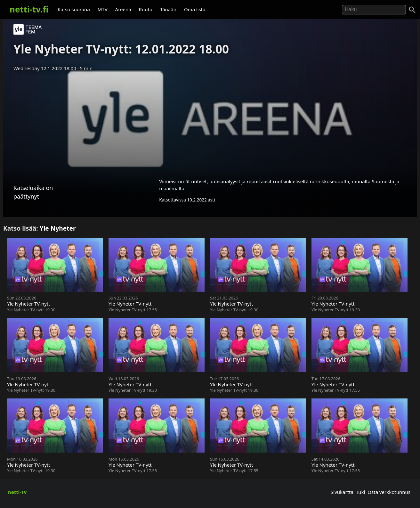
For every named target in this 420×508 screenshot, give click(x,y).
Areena (123, 9)
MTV (103, 9)
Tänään (168, 9)
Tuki (361, 492)
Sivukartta (342, 492)
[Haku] (412, 10)
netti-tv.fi (29, 9)
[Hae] (374, 10)
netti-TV (17, 492)
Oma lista (195, 9)
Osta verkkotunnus (389, 492)
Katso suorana (74, 9)
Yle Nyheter (58, 228)
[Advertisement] (210, 123)
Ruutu (146, 9)
